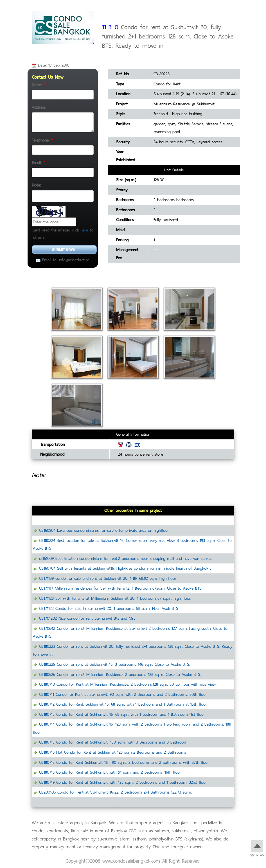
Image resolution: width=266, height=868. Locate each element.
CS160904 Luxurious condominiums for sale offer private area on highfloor (104, 530)
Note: (36, 185)
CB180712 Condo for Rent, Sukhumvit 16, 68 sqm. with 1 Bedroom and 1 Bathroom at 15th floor (123, 704)
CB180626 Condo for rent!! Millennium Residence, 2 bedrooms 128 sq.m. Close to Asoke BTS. (120, 674)
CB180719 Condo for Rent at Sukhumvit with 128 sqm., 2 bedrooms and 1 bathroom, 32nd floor (123, 782)
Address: (39, 107)
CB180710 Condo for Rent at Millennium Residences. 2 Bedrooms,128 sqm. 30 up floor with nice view (127, 684)
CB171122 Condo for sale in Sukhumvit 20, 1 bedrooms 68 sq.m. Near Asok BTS (109, 608)
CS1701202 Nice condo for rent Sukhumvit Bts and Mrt (87, 618)
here (84, 230)
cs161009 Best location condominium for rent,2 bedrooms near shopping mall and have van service (126, 558)
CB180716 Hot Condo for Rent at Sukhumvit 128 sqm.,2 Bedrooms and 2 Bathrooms (113, 752)
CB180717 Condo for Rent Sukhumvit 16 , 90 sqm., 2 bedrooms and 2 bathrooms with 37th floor (124, 762)
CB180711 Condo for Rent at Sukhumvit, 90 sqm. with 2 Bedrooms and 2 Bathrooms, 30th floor (123, 694)
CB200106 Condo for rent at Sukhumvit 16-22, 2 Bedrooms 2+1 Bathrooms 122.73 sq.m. (115, 792)
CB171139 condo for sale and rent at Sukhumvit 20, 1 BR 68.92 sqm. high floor (108, 578)
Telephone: (42, 140)
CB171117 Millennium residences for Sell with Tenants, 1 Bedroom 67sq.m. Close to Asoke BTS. (121, 588)
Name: (39, 85)
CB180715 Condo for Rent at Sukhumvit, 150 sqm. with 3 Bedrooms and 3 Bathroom (113, 742)
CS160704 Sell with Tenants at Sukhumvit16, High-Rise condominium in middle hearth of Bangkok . (125, 568)
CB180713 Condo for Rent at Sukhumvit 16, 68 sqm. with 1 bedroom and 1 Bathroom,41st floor (122, 714)
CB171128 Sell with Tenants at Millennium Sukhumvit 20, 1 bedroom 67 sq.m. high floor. (115, 598)
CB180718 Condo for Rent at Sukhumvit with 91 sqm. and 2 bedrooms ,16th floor (110, 772)
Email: (38, 163)
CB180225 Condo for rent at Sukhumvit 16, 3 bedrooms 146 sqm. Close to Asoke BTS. (115, 664)
